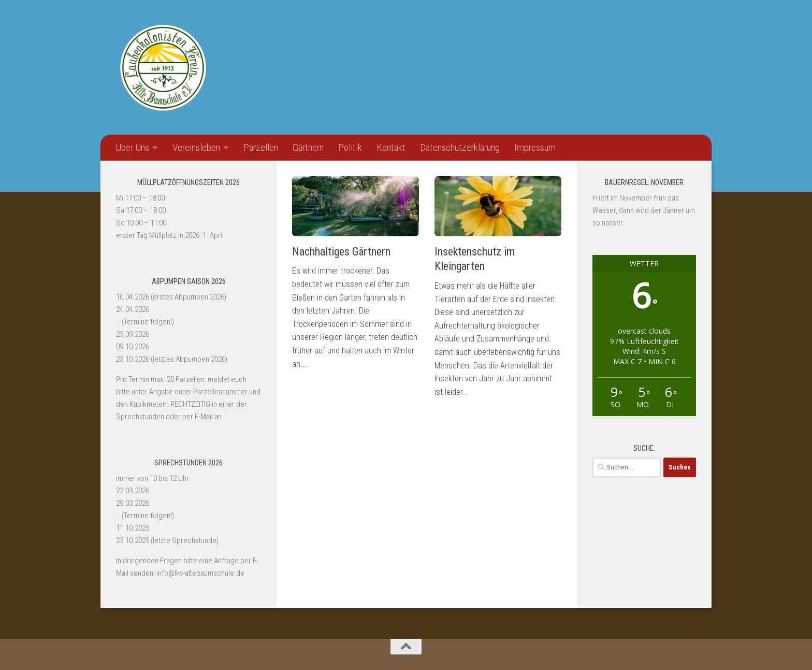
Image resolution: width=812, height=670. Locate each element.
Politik (350, 147)
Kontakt (391, 147)
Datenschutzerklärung (460, 147)
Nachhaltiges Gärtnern (341, 252)
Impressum (535, 147)
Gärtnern (308, 147)
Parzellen (261, 147)
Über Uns (132, 147)
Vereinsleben (196, 147)
